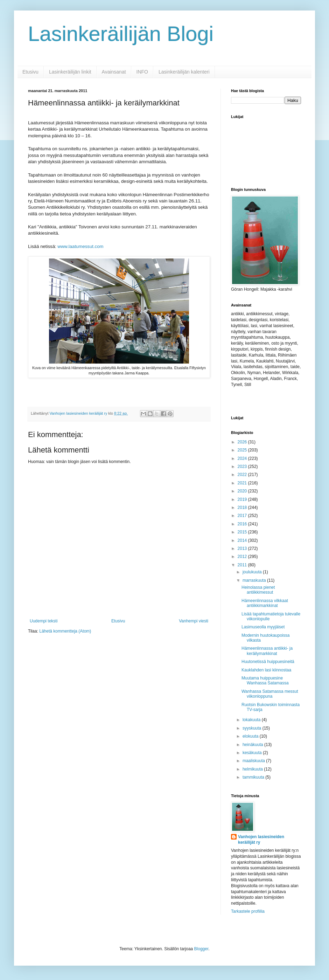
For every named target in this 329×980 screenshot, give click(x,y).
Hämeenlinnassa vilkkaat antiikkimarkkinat (265, 603)
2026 (243, 442)
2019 (243, 499)
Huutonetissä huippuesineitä (268, 662)
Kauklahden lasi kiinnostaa (266, 670)
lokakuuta (252, 720)
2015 (243, 532)
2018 (243, 508)
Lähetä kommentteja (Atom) (65, 631)
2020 (243, 491)
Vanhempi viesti (194, 621)
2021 (243, 483)
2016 (243, 524)
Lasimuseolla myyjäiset (263, 627)
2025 (243, 450)
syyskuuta (253, 728)
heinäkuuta (253, 745)
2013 (243, 548)
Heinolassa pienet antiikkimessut (258, 590)
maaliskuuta (254, 761)
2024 (243, 458)
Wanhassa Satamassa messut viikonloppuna (270, 694)
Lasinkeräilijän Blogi (121, 34)
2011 (243, 565)
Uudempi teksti (44, 621)
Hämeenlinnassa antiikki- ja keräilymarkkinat (267, 651)
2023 (243, 467)
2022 (243, 475)
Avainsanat (114, 72)
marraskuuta (255, 580)
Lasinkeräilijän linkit (70, 72)
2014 (243, 540)
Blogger (201, 949)
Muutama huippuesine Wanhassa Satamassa (265, 681)
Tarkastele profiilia (248, 911)
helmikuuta (253, 769)
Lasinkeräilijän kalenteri (184, 72)
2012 (243, 557)
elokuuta (251, 736)
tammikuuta (254, 777)
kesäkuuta (253, 753)
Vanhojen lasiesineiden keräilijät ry (261, 840)
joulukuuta (253, 572)
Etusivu (30, 72)
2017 (243, 516)
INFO (142, 72)
